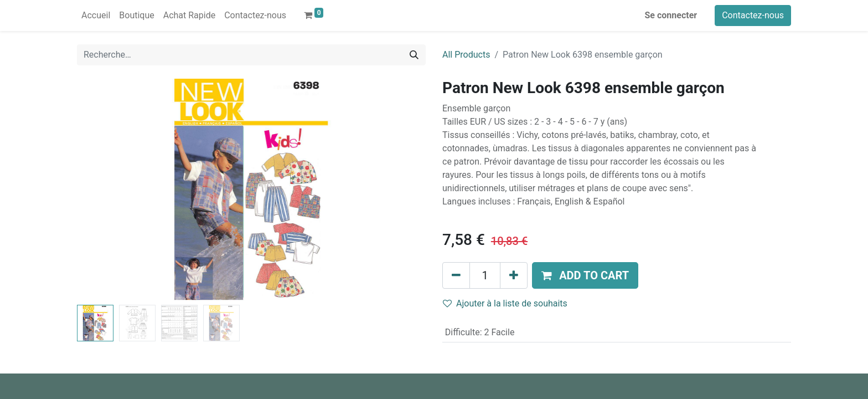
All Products (466, 55)
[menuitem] (96, 16)
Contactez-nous (753, 15)
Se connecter (671, 15)
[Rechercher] (414, 55)
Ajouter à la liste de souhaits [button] (505, 303)
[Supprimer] (456, 275)
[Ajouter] (514, 275)
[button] (585, 275)
